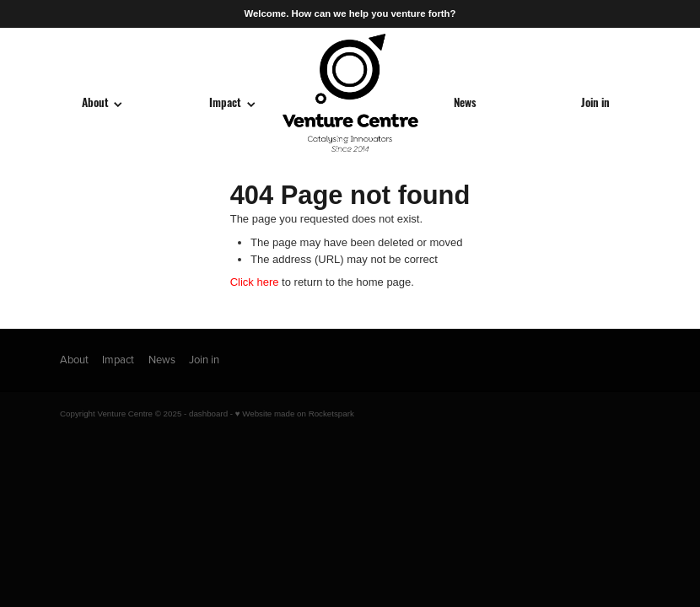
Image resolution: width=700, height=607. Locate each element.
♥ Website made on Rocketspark (295, 414)
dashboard (208, 414)
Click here (255, 282)
